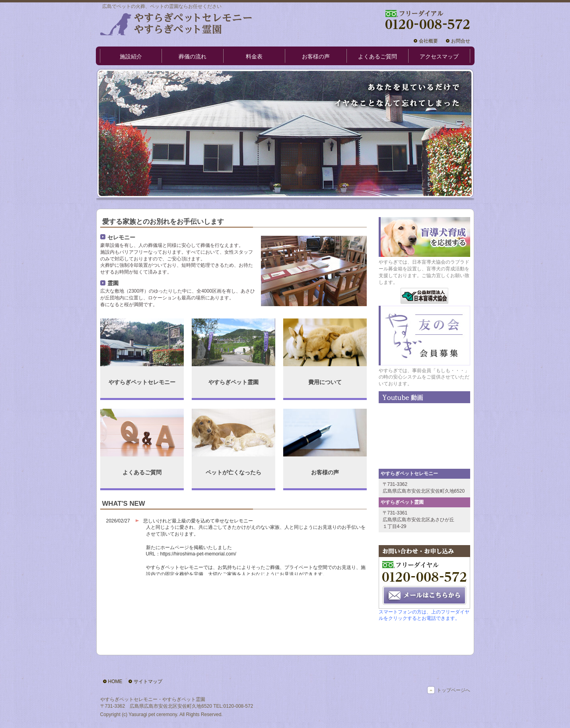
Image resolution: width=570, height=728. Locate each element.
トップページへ (453, 690)
